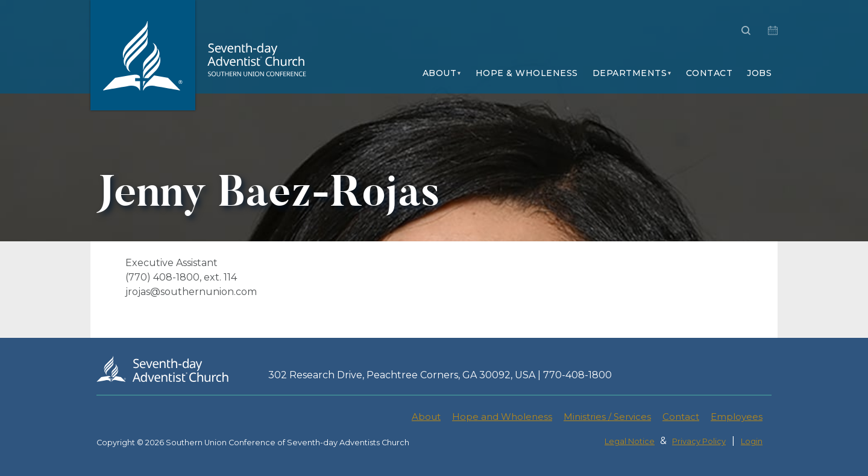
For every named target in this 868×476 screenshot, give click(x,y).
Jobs (759, 73)
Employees (737, 417)
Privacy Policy (699, 441)
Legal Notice (630, 441)
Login (752, 441)
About (440, 73)
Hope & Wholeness (527, 73)
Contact (709, 73)
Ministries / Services (607, 417)
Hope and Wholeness (502, 417)
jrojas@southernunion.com (191, 292)
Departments (630, 73)
